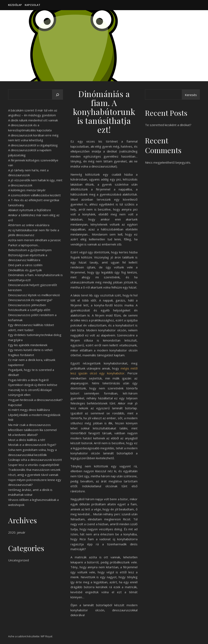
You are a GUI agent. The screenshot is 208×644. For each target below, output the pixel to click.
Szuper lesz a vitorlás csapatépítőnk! (34, 465)
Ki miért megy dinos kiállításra (29, 410)
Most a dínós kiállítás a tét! (27, 440)
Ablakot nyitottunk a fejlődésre (30, 210)
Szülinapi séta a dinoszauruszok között (35, 460)
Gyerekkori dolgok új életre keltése (33, 385)
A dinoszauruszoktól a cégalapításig (33, 145)
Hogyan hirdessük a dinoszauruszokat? (35, 400)
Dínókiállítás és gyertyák (25, 270)
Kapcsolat (33, 5)
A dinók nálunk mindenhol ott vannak (33, 120)
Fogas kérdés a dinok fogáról (28, 380)
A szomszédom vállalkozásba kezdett (34, 195)
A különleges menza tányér (27, 190)
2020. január (17, 532)
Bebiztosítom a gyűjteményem (30, 250)
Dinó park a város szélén (25, 265)
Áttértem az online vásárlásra (29, 225)
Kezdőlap (15, 5)
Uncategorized (18, 560)
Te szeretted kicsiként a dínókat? (168, 125)
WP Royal (46, 636)
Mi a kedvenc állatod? (23, 435)
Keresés (191, 95)
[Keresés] (57, 95)
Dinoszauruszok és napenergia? (30, 300)
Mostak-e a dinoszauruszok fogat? (32, 445)
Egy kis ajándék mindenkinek (28, 345)
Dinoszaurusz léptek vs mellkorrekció (34, 295)
